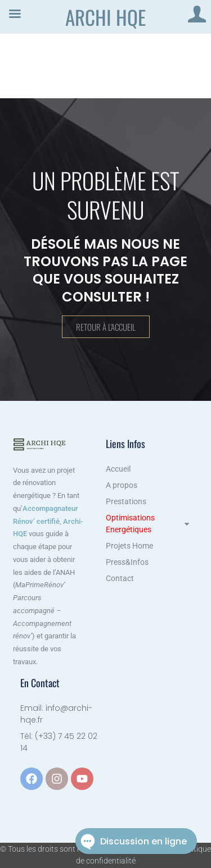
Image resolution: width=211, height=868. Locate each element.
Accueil (118, 469)
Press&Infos (127, 562)
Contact (120, 578)
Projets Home (129, 546)
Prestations (126, 501)
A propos (122, 485)
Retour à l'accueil (106, 327)
